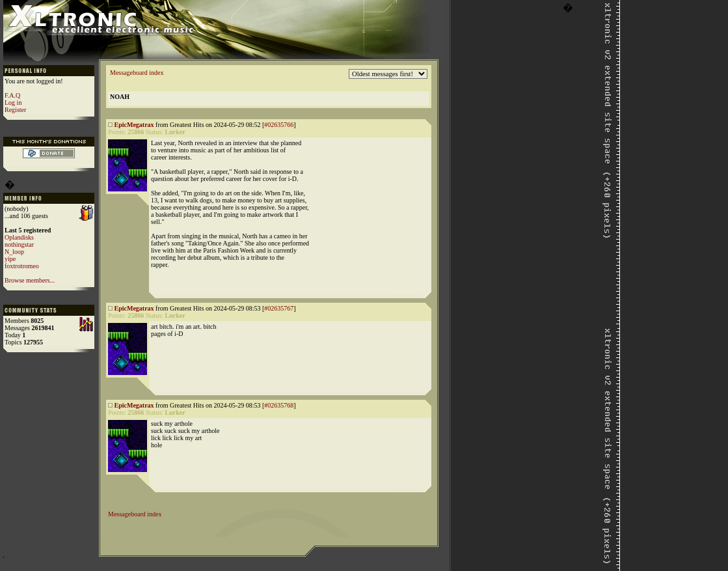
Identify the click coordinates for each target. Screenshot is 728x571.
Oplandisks (19, 237)
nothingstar (19, 244)
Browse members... (30, 280)
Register (15, 110)
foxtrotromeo (22, 266)
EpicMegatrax (134, 125)
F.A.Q (12, 95)
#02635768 (279, 405)
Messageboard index (137, 73)
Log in (13, 103)
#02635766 (279, 125)
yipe (10, 259)
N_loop (14, 252)
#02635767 (279, 308)
